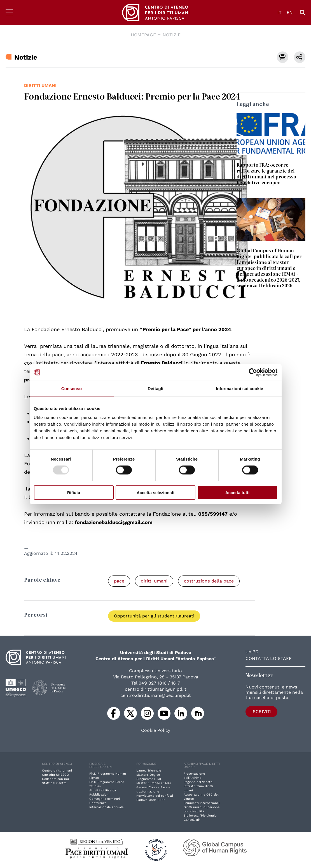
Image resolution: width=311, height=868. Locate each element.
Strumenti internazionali (202, 803)
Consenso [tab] (72, 389)
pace (119, 581)
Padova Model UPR (150, 800)
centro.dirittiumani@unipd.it (156, 689)
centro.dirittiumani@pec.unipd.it (156, 695)
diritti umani (40, 85)
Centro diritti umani (57, 771)
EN (290, 12)
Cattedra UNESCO (55, 775)
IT (280, 12)
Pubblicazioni (99, 795)
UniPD (252, 652)
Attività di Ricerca (103, 790)
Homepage (143, 35)
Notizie (172, 35)
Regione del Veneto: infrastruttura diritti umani (198, 786)
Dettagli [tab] (156, 389)
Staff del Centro (54, 783)
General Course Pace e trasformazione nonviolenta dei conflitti (155, 792)
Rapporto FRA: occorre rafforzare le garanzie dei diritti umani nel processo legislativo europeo (266, 174)
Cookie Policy (156, 730)
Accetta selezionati (155, 492)
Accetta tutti (238, 492)
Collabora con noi (55, 779)
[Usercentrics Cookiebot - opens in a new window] (253, 372)
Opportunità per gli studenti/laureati (154, 616)
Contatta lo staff (269, 658)
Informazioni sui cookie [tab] (239, 389)
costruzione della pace (209, 581)
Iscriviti (261, 712)
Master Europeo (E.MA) (154, 783)
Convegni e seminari (105, 799)
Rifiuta (74, 492)
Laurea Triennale (149, 771)
